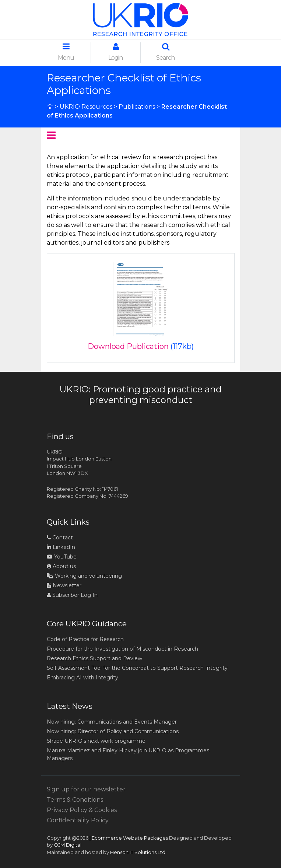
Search (165, 52)
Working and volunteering (84, 576)
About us (61, 566)
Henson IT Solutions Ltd (138, 852)
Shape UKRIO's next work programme (96, 741)
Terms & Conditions (75, 800)
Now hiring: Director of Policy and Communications (113, 731)
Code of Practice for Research (85, 639)
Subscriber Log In (72, 595)
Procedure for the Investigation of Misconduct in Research (122, 649)
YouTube (62, 557)
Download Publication (128, 346)
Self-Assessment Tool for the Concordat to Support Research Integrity (137, 668)
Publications (137, 107)
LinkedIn (61, 547)
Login (115, 52)
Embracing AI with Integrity (82, 678)
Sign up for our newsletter (86, 789)
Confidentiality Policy (78, 820)
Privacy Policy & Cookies (82, 810)
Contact (60, 538)
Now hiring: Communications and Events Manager (112, 722)
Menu (66, 52)
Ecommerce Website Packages (130, 838)
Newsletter (64, 585)
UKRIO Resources (86, 107)
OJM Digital (68, 845)
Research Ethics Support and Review (94, 658)
